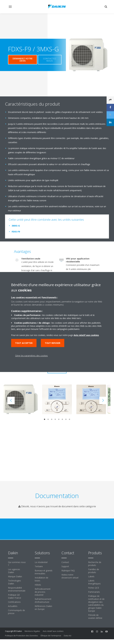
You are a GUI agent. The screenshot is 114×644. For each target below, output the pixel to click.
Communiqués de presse (16, 612)
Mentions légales (32, 631)
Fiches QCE (94, 588)
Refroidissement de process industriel (43, 592)
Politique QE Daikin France (15, 596)
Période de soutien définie (95, 616)
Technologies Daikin (14, 582)
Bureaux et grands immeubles (44, 572)
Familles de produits (94, 571)
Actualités (13, 606)
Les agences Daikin (14, 571)
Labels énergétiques (94, 582)
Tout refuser (53, 343)
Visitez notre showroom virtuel (70, 576)
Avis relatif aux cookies (53, 631)
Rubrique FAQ (68, 571)
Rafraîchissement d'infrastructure (43, 600)
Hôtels (38, 585)
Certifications (14, 602)
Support (65, 566)
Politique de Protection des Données (22, 636)
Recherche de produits (95, 564)
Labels (91, 576)
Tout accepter (24, 343)
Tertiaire (39, 566)
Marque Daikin (15, 576)
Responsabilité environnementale (17, 589)
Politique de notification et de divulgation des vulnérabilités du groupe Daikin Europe (96, 603)
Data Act (68, 636)
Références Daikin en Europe (43, 608)
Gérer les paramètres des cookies (31, 356)
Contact (65, 562)
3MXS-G (16, 226)
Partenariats (94, 592)
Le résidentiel (41, 562)
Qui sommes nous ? (17, 564)
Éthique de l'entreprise (51, 636)
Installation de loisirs (41, 579)
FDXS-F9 (16, 232)
